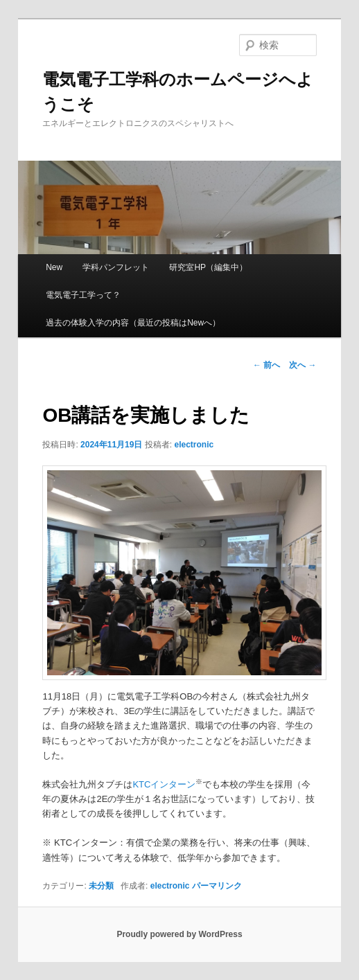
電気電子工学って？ (83, 295)
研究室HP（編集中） (208, 267)
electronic (194, 445)
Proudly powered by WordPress (179, 934)
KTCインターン (164, 784)
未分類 (101, 886)
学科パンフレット (116, 267)
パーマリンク (217, 886)
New (54, 267)
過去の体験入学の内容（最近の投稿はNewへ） (133, 323)
